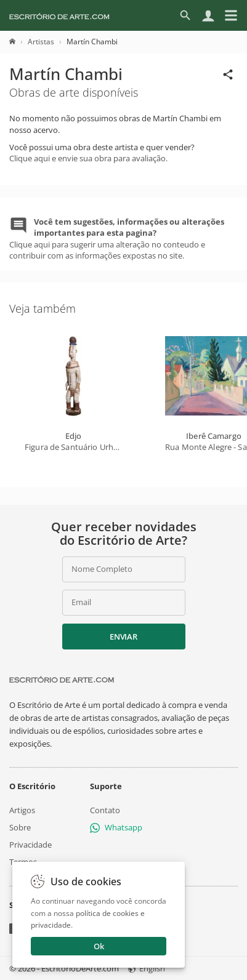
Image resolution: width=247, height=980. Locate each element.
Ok (99, 946)
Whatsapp (116, 827)
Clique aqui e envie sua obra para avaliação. (88, 158)
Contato (105, 810)
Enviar (123, 637)
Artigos (22, 810)
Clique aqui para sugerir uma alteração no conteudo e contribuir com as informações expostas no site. (117, 239)
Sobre (20, 827)
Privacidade (30, 845)
